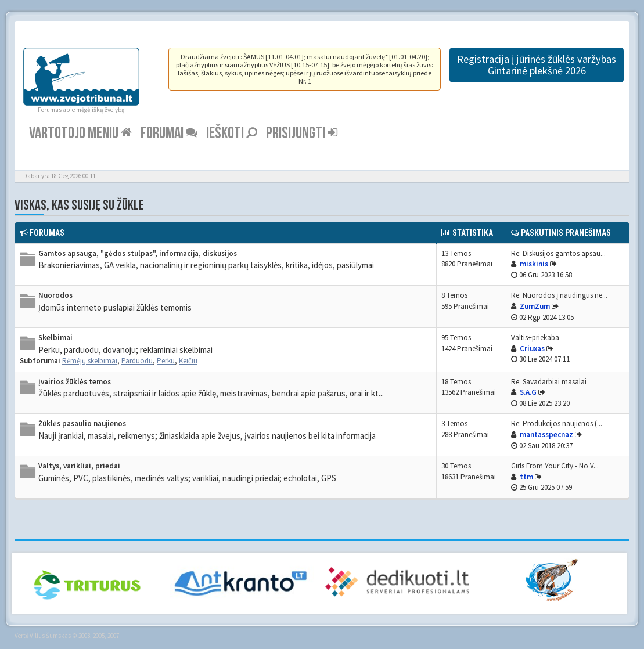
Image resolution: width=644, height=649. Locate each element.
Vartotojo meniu (80, 133)
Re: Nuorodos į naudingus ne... (559, 295)
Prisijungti (302, 133)
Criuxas (532, 349)
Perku (166, 361)
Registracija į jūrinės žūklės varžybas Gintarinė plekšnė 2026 (537, 65)
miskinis (534, 264)
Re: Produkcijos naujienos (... (557, 423)
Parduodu (137, 361)
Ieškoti (232, 133)
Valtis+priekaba (535, 338)
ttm (526, 477)
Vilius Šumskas (50, 636)
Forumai (169, 133)
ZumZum (535, 306)
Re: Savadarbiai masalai (549, 382)
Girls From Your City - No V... (555, 466)
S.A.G (528, 392)
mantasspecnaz (546, 435)
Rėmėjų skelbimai (90, 361)
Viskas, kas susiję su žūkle (79, 205)
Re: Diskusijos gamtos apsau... (558, 253)
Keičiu (188, 361)
